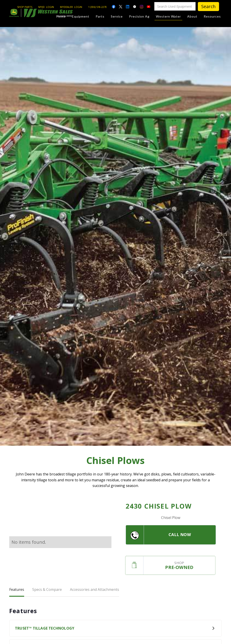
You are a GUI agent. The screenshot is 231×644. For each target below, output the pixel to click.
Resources (212, 16)
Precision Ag (139, 16)
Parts (100, 16)
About (192, 16)
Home (61, 16)
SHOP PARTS (25, 7)
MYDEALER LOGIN (71, 7)
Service (117, 16)
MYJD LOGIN (46, 7)
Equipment (81, 16)
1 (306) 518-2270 (97, 7)
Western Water (168, 17)
